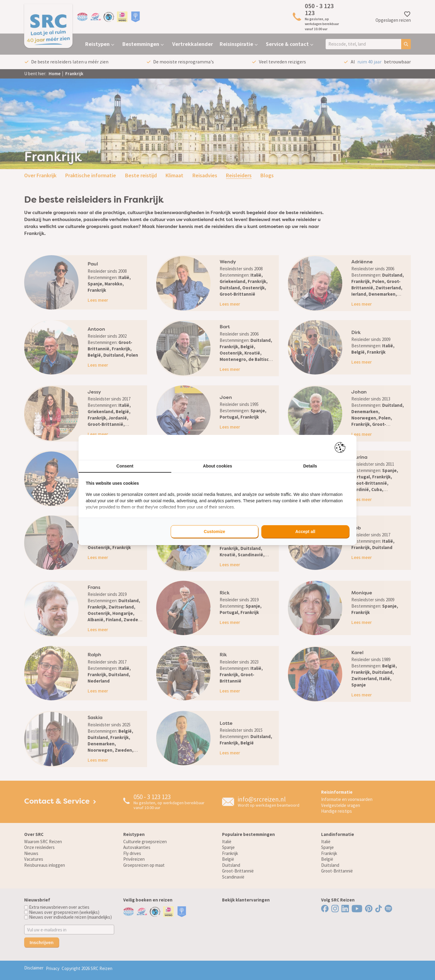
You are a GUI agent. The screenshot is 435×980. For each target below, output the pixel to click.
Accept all (305, 532)
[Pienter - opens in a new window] (342, 447)
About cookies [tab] (217, 466)
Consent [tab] (125, 466)
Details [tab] (310, 466)
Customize (215, 532)
